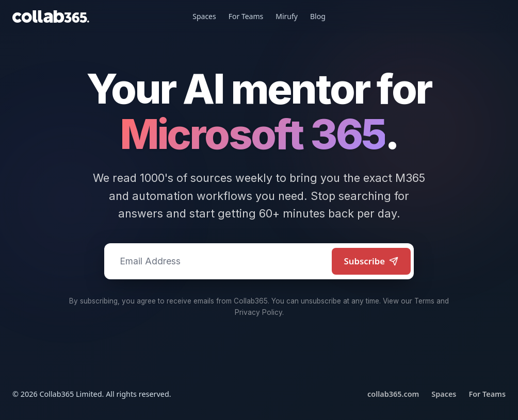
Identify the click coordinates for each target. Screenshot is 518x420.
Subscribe (371, 261)
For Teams (246, 16)
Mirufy (287, 16)
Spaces (204, 16)
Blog (318, 16)
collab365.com (393, 394)
